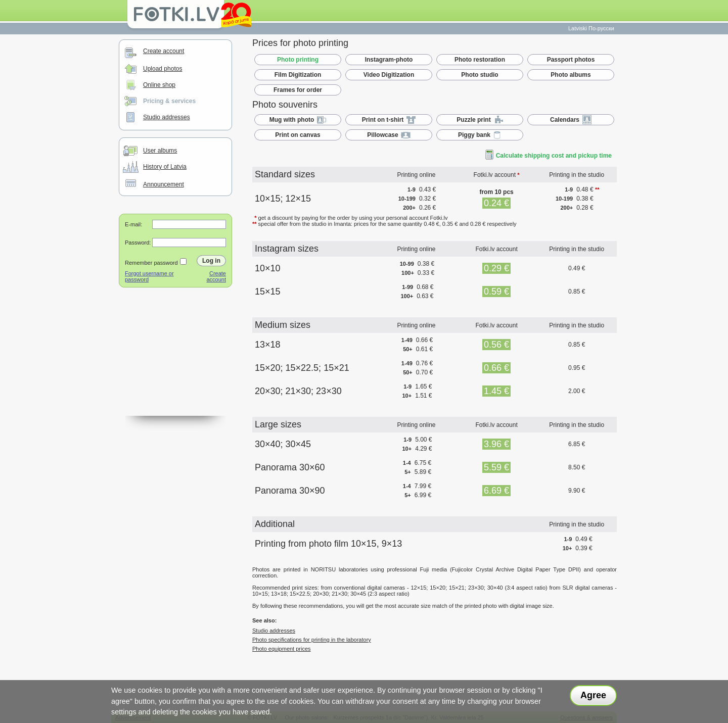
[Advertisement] (175, 365)
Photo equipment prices (282, 649)
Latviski (578, 28)
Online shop (159, 85)
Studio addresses (167, 117)
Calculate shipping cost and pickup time (549, 156)
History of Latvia (165, 167)
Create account (164, 51)
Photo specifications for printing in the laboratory (312, 640)
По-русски (601, 28)
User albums (160, 151)
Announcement (164, 184)
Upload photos (163, 69)
